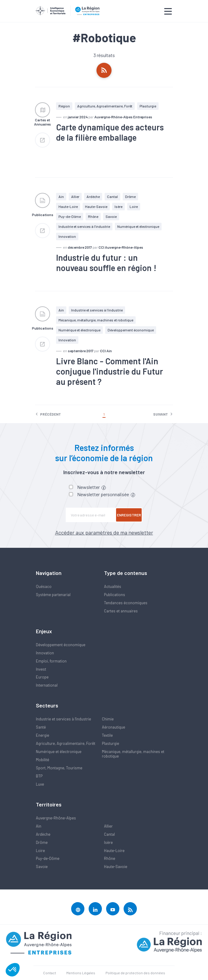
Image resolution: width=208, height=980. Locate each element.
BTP (39, 776)
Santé (41, 727)
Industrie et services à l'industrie (84, 226)
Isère (118, 206)
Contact (50, 973)
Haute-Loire (68, 206)
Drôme (130, 196)
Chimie (108, 719)
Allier (75, 196)
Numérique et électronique (138, 226)
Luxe (40, 784)
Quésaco (44, 586)
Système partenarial (53, 595)
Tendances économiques (126, 603)
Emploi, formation (51, 661)
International (47, 685)
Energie (43, 735)
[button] (13, 970)
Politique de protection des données (135, 973)
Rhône (93, 216)
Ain (61, 196)
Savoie (111, 216)
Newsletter (91, 487)
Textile (107, 735)
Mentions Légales (81, 973)
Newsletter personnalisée (106, 494)
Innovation (45, 653)
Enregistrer (129, 515)
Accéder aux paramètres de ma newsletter (104, 532)
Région (64, 106)
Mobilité (43, 760)
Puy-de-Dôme (70, 216)
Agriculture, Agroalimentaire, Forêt (105, 106)
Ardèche (93, 196)
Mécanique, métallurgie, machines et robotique (96, 320)
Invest (41, 669)
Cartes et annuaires (121, 611)
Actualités (113, 586)
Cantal (112, 196)
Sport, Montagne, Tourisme (59, 768)
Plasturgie (148, 106)
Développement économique (131, 330)
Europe (42, 677)
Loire (134, 206)
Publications (115, 595)
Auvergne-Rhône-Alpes (56, 818)
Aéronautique (113, 727)
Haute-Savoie (96, 206)
